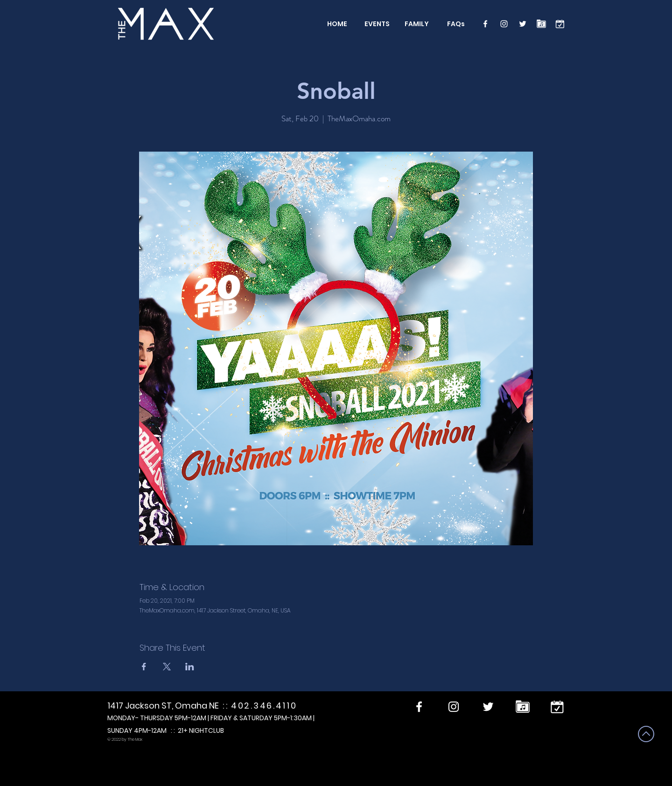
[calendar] (560, 24)
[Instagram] (504, 24)
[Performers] (541, 24)
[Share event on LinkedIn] (190, 667)
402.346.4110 (264, 706)
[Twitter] (523, 24)
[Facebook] (485, 24)
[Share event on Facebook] (144, 667)
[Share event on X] (167, 667)
